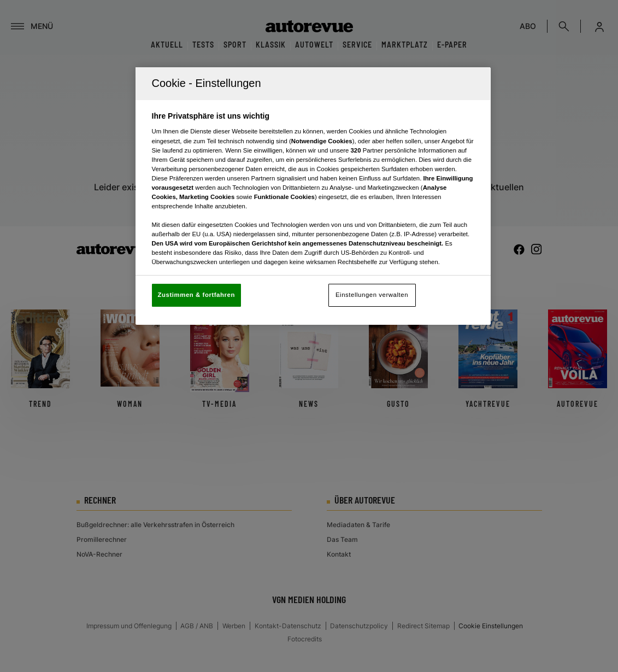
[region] (313, 196)
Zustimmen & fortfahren (196, 295)
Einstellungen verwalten (372, 295)
